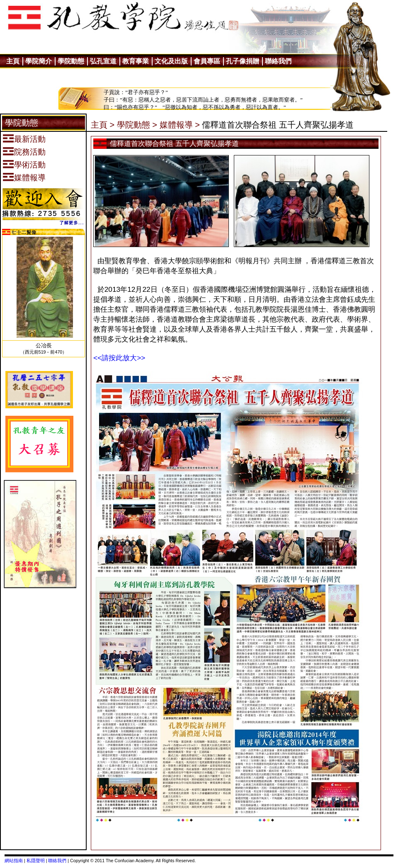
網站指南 (14, 861)
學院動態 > (137, 125)
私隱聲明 (36, 861)
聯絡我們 (57, 861)
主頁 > (103, 125)
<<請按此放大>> (119, 358)
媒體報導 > (180, 125)
